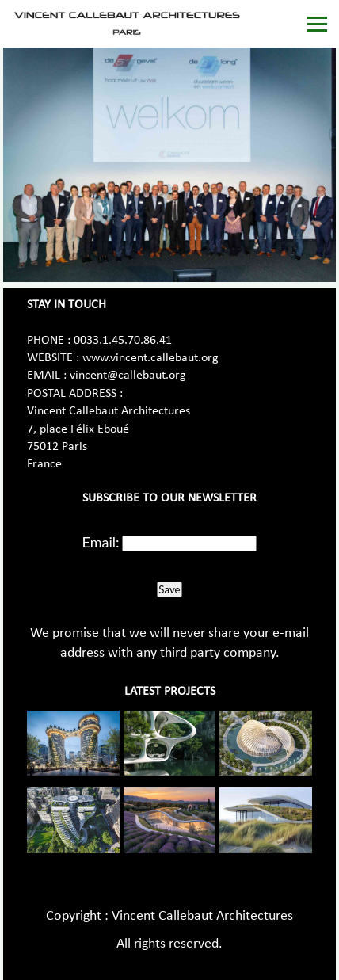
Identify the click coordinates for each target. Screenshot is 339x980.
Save (169, 589)
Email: (101, 542)
